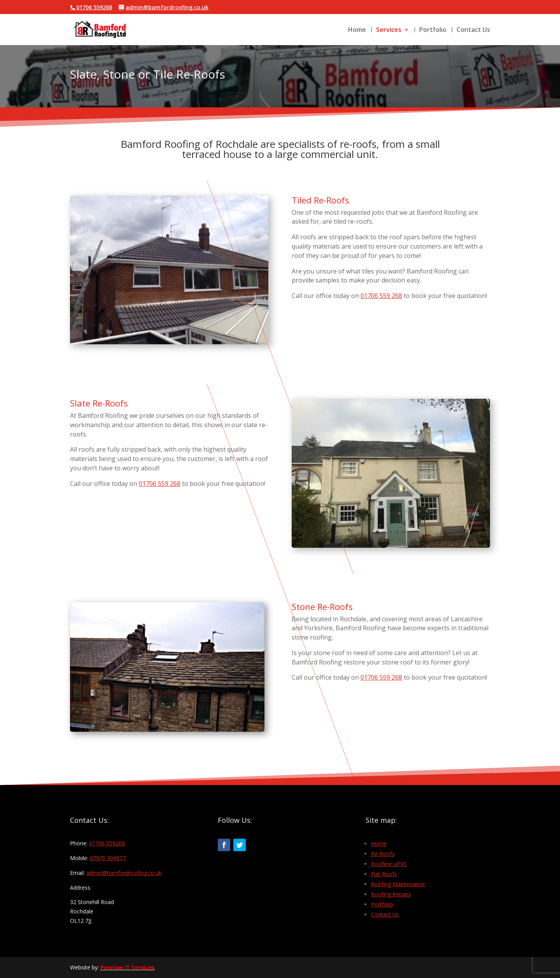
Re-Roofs (383, 854)
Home (357, 30)
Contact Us (473, 30)
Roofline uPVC (389, 864)
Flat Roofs (384, 874)
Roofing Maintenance (398, 884)
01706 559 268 (381, 296)
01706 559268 (107, 843)
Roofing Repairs (391, 894)
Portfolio (433, 30)
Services (389, 30)
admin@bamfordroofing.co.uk (124, 873)
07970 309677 (108, 858)
